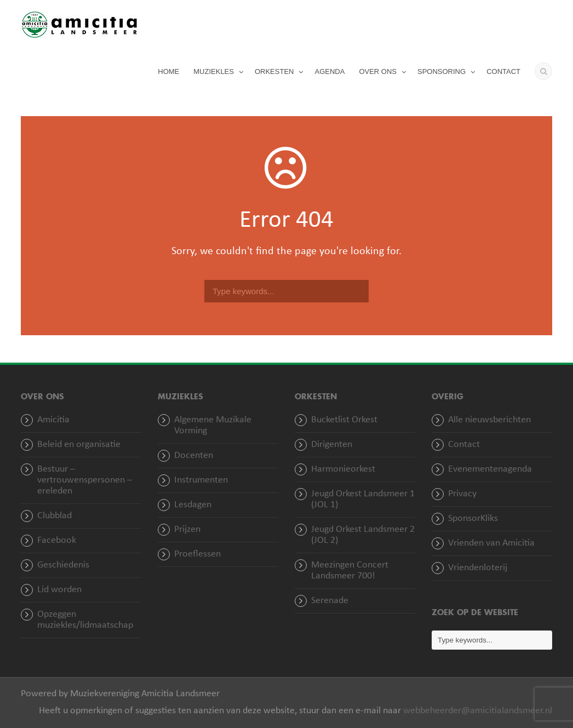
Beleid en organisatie (79, 445)
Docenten (194, 455)
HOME (168, 71)
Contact (464, 445)
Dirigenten (332, 445)
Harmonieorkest (343, 469)
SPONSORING (442, 71)
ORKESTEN (274, 71)
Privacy (462, 494)
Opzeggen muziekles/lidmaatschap (85, 620)
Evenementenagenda (490, 469)
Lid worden (59, 590)
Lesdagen (193, 505)
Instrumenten (201, 480)
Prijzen (187, 529)
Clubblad (55, 516)
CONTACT (503, 71)
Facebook (57, 540)
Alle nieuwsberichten (489, 420)
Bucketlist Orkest (344, 420)
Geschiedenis (63, 565)
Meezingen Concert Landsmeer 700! (350, 571)
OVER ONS (378, 71)
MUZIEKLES (214, 71)
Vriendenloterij (478, 568)
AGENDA (330, 71)
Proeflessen (197, 554)
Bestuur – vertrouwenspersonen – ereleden (85, 480)
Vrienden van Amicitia (491, 543)
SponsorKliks (473, 518)
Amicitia (53, 420)
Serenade (330, 601)
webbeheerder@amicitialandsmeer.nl (478, 711)
